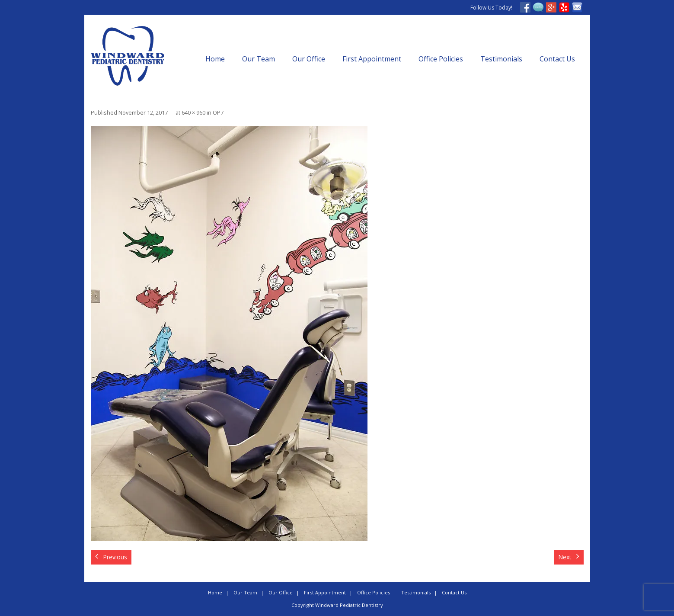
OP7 (218, 113)
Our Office (309, 59)
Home (215, 59)
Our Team (259, 59)
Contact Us (557, 59)
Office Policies (441, 59)
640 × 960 (193, 113)
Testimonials (501, 59)
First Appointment (372, 59)
